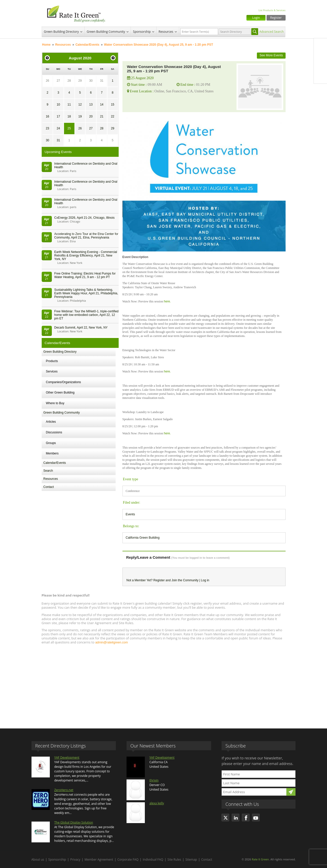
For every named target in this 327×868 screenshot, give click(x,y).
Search (48, 471)
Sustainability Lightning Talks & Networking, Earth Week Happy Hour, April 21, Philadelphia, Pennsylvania (86, 293)
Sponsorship (142, 32)
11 (69, 105)
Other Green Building (60, 393)
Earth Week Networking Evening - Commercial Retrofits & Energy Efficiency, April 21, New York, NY (86, 256)
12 (80, 105)
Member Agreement (99, 860)
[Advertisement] (164, 684)
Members (52, 453)
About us (38, 860)
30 (91, 81)
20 (91, 116)
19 (80, 116)
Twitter (320, 56)
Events (130, 514)
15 (112, 105)
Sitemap (191, 860)
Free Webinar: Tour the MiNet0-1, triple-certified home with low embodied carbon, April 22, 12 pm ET (87, 315)
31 (102, 81)
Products (52, 361)
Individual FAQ (153, 860)
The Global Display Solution (74, 822)
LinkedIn (320, 66)
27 (58, 81)
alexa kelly (157, 803)
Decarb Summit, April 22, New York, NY (81, 328)
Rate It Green (260, 859)
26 (47, 81)
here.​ (167, 301)
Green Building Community (106, 32)
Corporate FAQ (128, 860)
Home (46, 45)
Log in (205, 580)
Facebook (320, 45)
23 (47, 128)
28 (69, 81)
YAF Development (67, 758)
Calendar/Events (87, 45)
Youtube (320, 77)
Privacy (75, 860)
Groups (51, 443)
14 (102, 105)
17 (58, 116)
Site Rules (174, 860)
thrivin (154, 780)
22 (112, 116)
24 (58, 128)
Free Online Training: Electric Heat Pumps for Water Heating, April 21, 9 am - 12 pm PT (85, 275)
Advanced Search (272, 32)
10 (58, 105)
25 (69, 128)
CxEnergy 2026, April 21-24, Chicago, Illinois (84, 218)
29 (80, 81)
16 (47, 116)
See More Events (271, 55)
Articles (51, 422)
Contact (49, 487)
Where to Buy (55, 403)
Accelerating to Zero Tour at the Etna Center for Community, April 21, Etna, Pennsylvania (86, 236)
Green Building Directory (61, 32)
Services (52, 371)
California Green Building (143, 538)
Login (256, 18)
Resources (166, 32)
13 (91, 105)
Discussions (54, 432)
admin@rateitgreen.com (112, 642)
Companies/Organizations (64, 382)
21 (102, 116)
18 (69, 116)
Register (276, 18)
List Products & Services (272, 10)
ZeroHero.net (64, 790)
